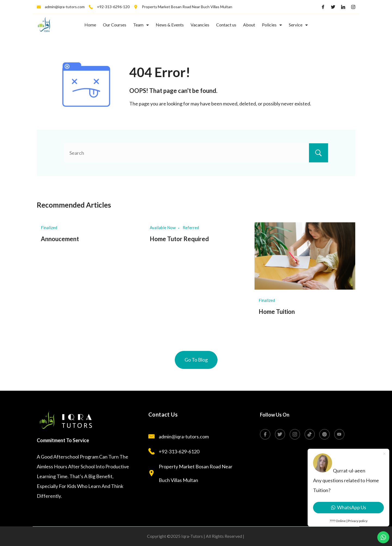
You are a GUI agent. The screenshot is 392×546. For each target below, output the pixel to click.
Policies (272, 25)
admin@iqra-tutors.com (65, 7)
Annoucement (60, 239)
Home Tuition (277, 312)
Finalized (49, 227)
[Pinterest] (324, 434)
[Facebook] (323, 7)
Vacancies (200, 25)
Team (141, 25)
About (249, 25)
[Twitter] (333, 7)
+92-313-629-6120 (179, 451)
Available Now (163, 227)
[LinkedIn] (343, 7)
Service (298, 25)
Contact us (226, 25)
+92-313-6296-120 (113, 7)
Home (90, 25)
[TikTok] (310, 434)
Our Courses (115, 25)
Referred (191, 227)
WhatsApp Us (349, 507)
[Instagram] (353, 7)
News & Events (170, 25)
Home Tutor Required (179, 239)
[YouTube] (339, 434)
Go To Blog (196, 360)
